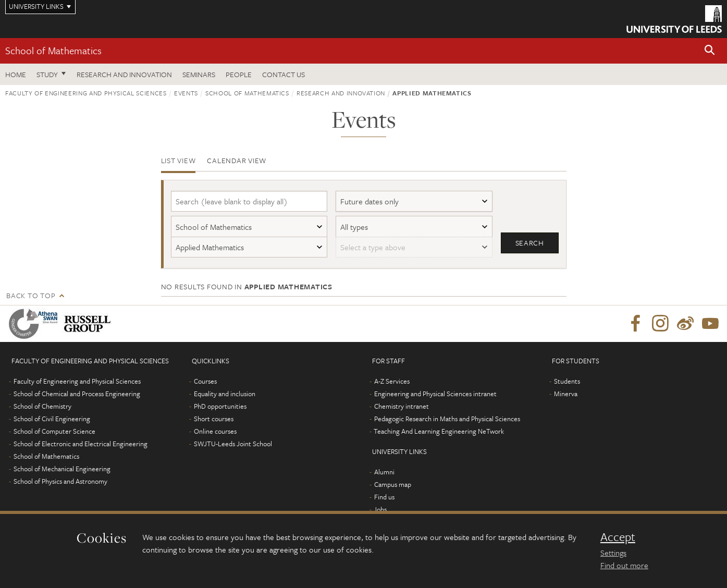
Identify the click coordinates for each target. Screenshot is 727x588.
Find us (384, 497)
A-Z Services (392, 381)
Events (186, 93)
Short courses (214, 419)
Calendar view (237, 160)
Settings (613, 553)
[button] (710, 51)
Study (47, 74)
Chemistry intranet (402, 406)
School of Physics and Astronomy (60, 481)
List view (178, 160)
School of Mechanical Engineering (62, 469)
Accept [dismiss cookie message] (618, 537)
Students (567, 381)
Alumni (384, 472)
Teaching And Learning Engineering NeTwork (439, 431)
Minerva (566, 394)
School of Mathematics (53, 50)
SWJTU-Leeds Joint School (233, 444)
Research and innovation (341, 93)
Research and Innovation (124, 74)
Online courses (215, 431)
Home (16, 74)
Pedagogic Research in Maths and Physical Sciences (447, 419)
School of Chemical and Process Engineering (77, 394)
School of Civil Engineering (52, 419)
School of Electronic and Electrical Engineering (81, 444)
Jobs (380, 509)
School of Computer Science (54, 431)
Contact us (284, 74)
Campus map (393, 484)
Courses (205, 381)
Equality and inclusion (225, 394)
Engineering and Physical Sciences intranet (435, 394)
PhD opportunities (220, 406)
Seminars (199, 74)
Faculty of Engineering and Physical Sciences (86, 93)
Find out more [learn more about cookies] (624, 565)
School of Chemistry (42, 406)
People (239, 74)
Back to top (31, 295)
